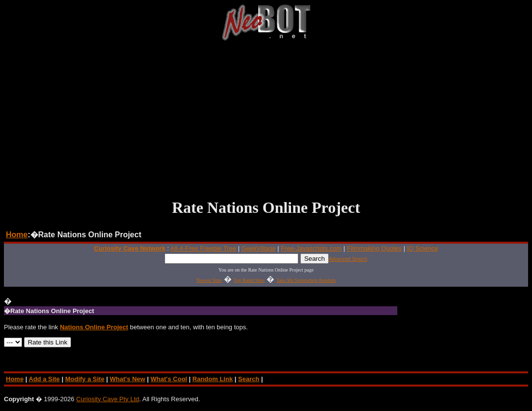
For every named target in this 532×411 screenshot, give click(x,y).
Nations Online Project (94, 327)
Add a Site (45, 379)
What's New (127, 379)
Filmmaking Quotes (374, 248)
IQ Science (423, 248)
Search (249, 379)
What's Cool (169, 379)
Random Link (213, 379)
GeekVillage (259, 248)
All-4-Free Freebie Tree (203, 248)
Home (17, 235)
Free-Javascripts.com (311, 248)
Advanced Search (348, 259)
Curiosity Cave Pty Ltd (108, 399)
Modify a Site (85, 379)
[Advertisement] (266, 119)
